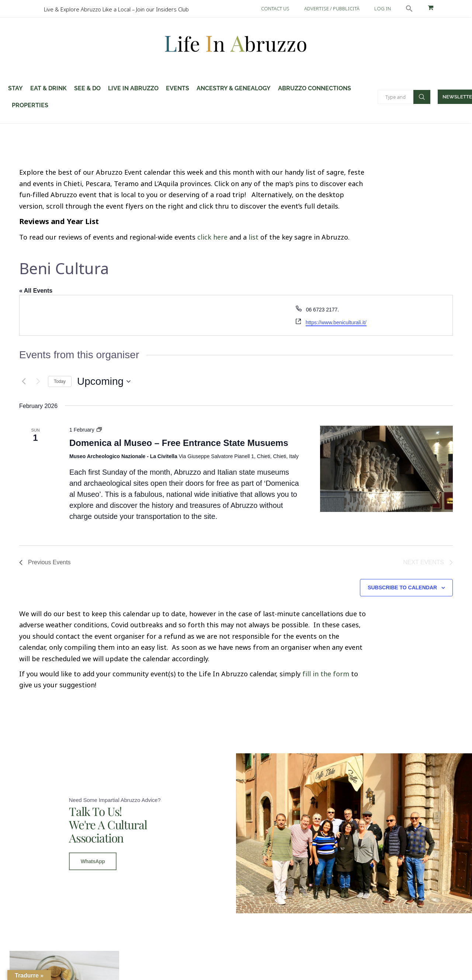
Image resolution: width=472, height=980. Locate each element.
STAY (15, 88)
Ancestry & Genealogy (234, 88)
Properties (30, 105)
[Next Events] (38, 381)
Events (178, 88)
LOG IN (383, 8)
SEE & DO (87, 88)
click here (212, 237)
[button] (409, 8)
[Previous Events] (24, 381)
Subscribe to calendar (402, 587)
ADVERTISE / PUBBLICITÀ (332, 8)
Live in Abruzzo (133, 88)
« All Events (36, 291)
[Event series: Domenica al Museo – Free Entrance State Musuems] (99, 430)
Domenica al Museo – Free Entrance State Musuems (179, 443)
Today (60, 381)
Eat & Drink (48, 88)
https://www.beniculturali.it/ (336, 322)
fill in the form (326, 674)
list (254, 237)
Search (422, 97)
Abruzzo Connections (315, 88)
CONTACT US (275, 8)
